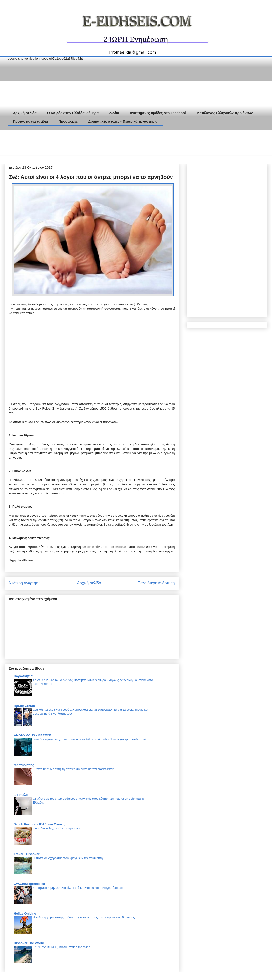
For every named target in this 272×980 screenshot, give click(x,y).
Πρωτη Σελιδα (25, 706)
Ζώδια (114, 113)
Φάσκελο (21, 795)
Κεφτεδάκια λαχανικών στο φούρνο (56, 828)
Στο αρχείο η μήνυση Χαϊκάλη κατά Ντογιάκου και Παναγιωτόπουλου (79, 888)
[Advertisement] (97, 144)
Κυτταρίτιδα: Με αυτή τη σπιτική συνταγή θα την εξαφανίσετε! (74, 769)
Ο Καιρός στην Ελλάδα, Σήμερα (73, 113)
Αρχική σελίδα (25, 113)
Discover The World (29, 943)
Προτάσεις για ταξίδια (30, 121)
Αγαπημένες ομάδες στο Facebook (158, 113)
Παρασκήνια (23, 676)
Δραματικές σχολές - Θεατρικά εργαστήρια (123, 121)
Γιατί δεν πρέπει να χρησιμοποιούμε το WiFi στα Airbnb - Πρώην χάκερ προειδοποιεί (89, 739)
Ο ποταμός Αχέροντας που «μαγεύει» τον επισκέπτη (68, 858)
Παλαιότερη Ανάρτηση (156, 583)
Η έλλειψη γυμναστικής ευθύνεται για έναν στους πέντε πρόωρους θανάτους (84, 917)
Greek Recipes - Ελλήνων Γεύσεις (40, 824)
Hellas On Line (25, 913)
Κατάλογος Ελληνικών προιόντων (225, 113)
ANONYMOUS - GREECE (33, 735)
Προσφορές (68, 121)
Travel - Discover (27, 854)
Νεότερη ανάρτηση (25, 583)
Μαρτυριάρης (24, 765)
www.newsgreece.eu (30, 884)
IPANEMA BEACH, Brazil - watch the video (62, 947)
